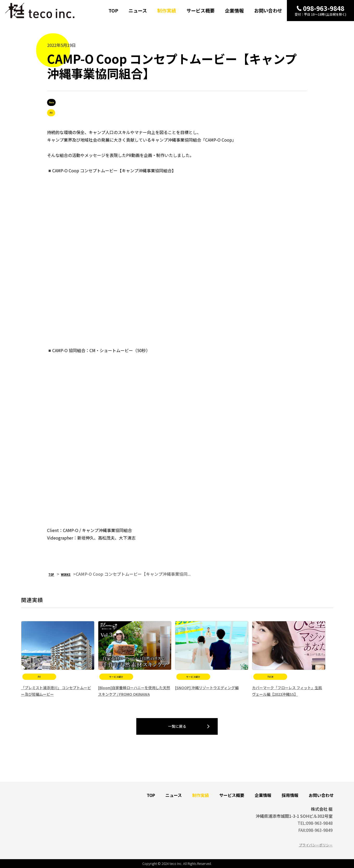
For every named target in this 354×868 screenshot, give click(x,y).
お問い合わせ (268, 11)
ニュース (138, 11)
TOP (113, 11)
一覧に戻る (177, 726)
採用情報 (290, 795)
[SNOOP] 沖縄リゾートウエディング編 (207, 688)
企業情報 (234, 11)
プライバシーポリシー (316, 845)
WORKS (66, 574)
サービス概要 (201, 11)
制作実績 (167, 11)
